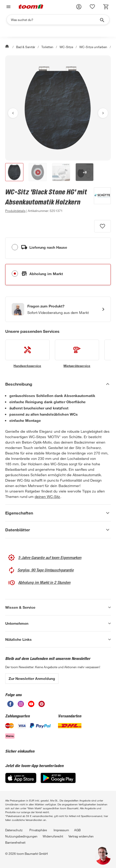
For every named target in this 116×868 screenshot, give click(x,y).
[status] (92, 7)
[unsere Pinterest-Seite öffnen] (42, 706)
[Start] (8, 47)
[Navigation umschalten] (8, 7)
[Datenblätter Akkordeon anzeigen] (58, 530)
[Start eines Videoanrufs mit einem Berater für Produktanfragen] (58, 309)
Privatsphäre (38, 830)
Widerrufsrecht (53, 836)
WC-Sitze (66, 47)
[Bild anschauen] (58, 108)
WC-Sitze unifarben (93, 47)
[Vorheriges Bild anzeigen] (13, 113)
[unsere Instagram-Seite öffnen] (21, 706)
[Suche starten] (102, 20)
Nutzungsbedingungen (21, 836)
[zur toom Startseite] (31, 7)
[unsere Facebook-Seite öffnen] (10, 706)
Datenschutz (14, 830)
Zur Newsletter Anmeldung (32, 678)
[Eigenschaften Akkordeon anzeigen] (58, 513)
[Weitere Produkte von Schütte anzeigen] (100, 201)
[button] (79, 7)
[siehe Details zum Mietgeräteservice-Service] (77, 354)
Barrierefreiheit (15, 842)
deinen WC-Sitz (47, 496)
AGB (77, 830)
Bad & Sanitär (26, 47)
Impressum (61, 830)
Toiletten (47, 47)
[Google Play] (58, 782)
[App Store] (21, 782)
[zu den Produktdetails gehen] (15, 211)
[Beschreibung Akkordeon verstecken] (58, 384)
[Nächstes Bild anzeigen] (103, 113)
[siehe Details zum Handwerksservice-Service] (27, 354)
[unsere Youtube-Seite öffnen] (31, 706)
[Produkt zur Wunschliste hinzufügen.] (102, 226)
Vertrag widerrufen (81, 836)
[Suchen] (55, 20)
